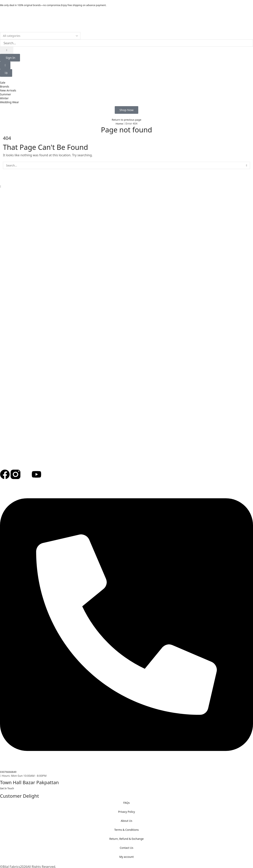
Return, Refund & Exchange (126, 839)
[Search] (7, 50)
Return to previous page (126, 120)
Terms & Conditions (127, 830)
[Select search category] (40, 36)
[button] (10, 58)
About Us (126, 821)
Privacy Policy (126, 812)
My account (126, 857)
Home (119, 123)
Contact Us (126, 848)
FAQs (126, 803)
